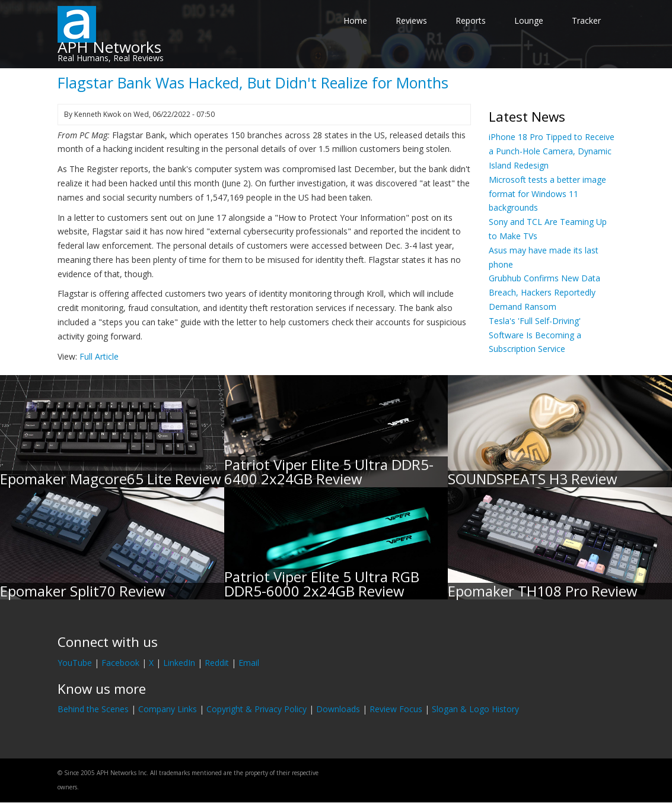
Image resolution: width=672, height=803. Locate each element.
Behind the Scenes (93, 709)
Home (355, 20)
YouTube (75, 663)
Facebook (120, 663)
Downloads (338, 709)
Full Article (99, 356)
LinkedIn (179, 663)
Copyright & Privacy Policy (257, 709)
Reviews (411, 20)
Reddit (217, 663)
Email (249, 663)
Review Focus (396, 709)
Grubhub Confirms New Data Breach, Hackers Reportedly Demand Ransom (544, 292)
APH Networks (109, 47)
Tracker (586, 20)
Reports (471, 20)
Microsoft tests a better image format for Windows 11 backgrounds (547, 194)
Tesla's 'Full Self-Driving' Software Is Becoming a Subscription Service (535, 335)
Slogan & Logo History (475, 709)
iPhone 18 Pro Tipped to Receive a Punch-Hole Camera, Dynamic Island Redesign (552, 151)
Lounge (529, 20)
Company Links (168, 709)
